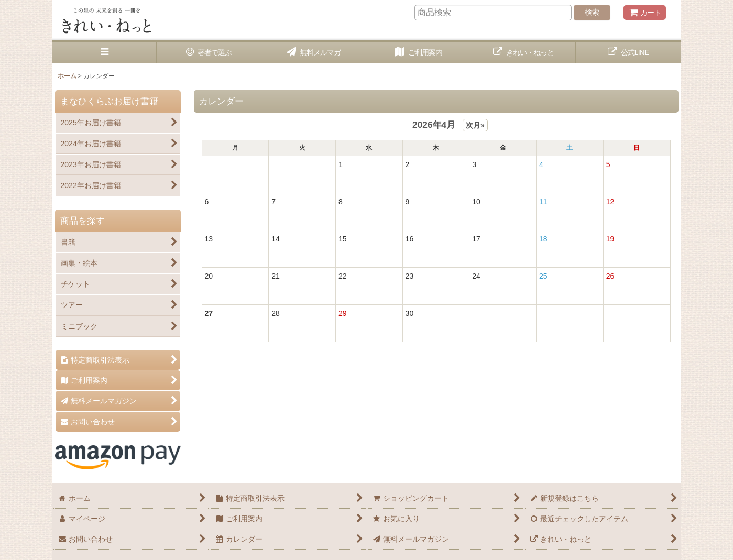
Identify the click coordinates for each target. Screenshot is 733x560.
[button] (105, 53)
